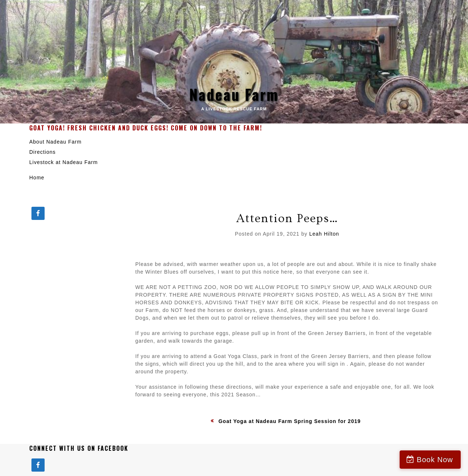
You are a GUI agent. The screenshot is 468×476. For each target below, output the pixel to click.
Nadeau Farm (234, 94)
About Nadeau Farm (55, 142)
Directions (42, 152)
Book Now (435, 460)
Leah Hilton (324, 234)
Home (37, 178)
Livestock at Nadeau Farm (63, 162)
